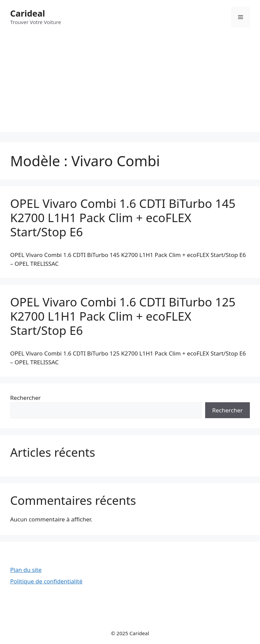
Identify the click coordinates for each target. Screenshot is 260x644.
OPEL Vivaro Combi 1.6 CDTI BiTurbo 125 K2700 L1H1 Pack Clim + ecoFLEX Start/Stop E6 (123, 316)
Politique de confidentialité (46, 581)
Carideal (28, 13)
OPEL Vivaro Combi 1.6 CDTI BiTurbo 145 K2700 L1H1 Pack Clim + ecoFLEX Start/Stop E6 (123, 218)
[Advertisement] (130, 85)
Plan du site (26, 570)
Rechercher (25, 398)
